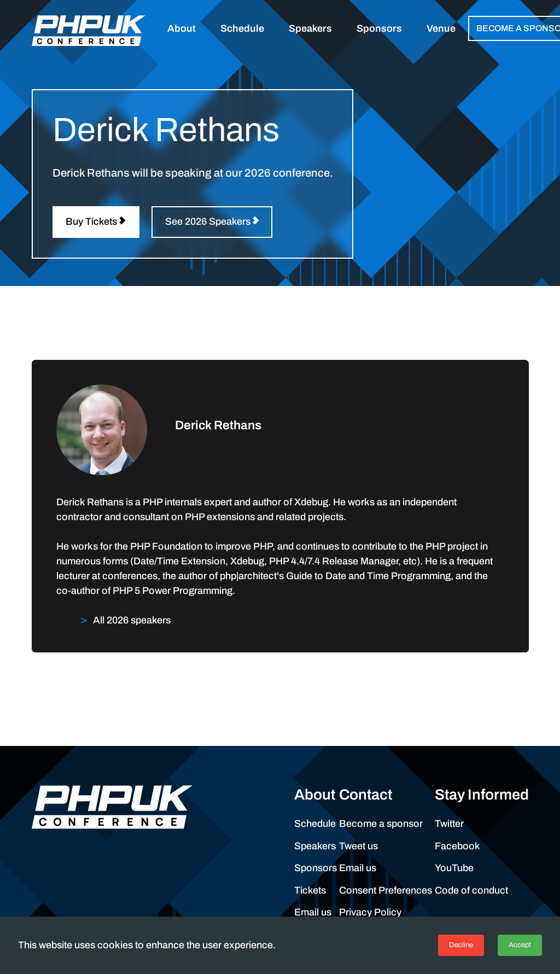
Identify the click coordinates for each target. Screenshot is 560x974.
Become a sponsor (381, 824)
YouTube (454, 868)
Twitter (449, 824)
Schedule (315, 824)
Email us (313, 912)
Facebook (457, 846)
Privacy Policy (370, 912)
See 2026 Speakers (208, 221)
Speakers (315, 846)
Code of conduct (471, 890)
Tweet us (358, 846)
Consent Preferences (386, 890)
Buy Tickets (91, 221)
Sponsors (316, 868)
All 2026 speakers (132, 620)
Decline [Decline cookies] (461, 945)
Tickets (310, 890)
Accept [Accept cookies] (520, 945)
